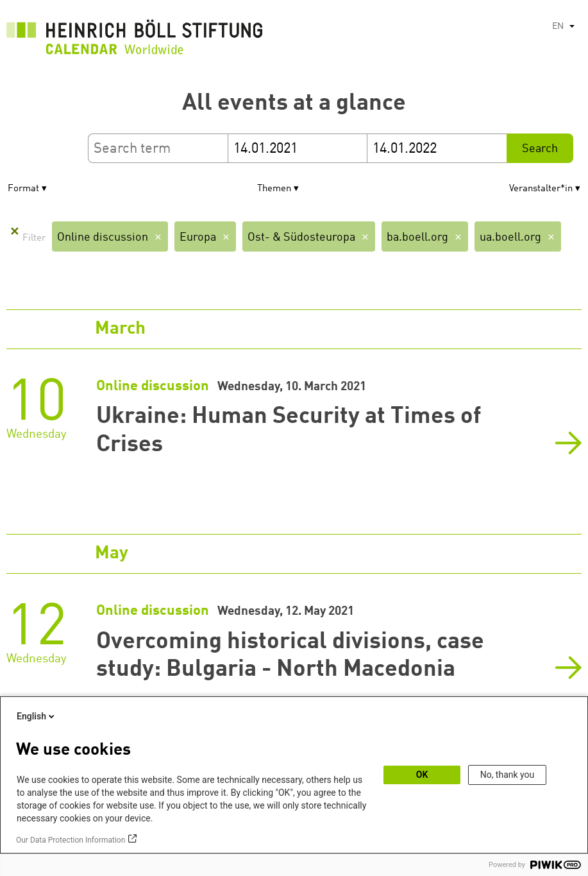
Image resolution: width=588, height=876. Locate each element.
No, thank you (508, 775)
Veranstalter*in (541, 189)
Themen (274, 189)
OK (422, 775)
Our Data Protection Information (71, 840)
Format (23, 189)
